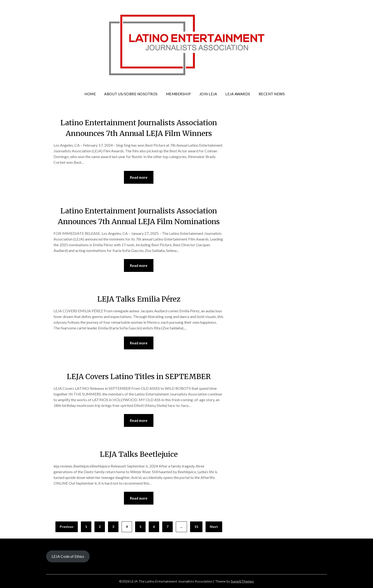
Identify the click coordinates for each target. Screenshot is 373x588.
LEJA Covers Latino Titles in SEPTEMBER (139, 376)
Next (214, 527)
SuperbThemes (242, 581)
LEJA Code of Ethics (68, 556)
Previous (67, 527)
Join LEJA (208, 94)
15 (196, 527)
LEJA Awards (238, 94)
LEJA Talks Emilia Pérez (139, 299)
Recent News (272, 94)
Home (90, 94)
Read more (139, 177)
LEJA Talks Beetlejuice (139, 454)
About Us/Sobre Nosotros (131, 94)
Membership (179, 94)
